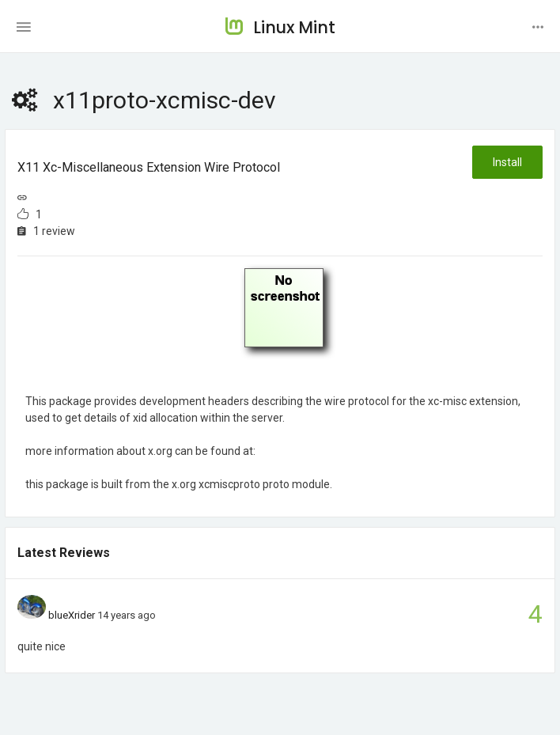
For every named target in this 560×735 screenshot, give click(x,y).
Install (507, 162)
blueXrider (72, 615)
